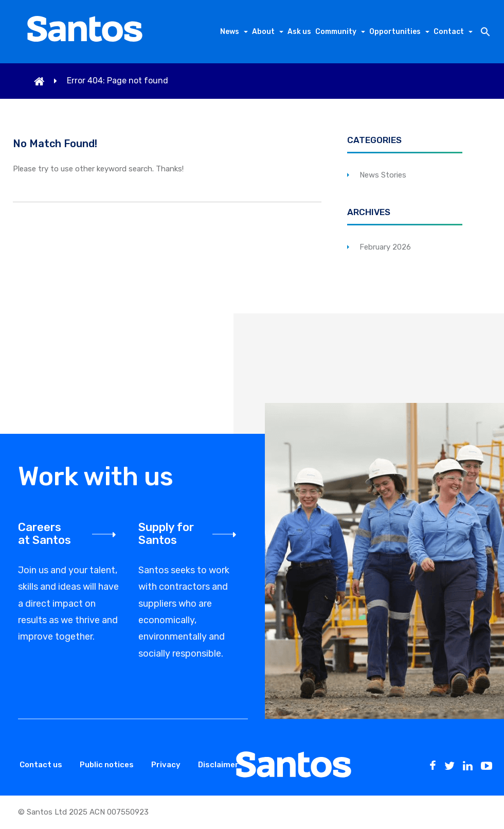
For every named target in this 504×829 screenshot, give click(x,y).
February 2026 (385, 247)
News (230, 32)
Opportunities (395, 32)
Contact (449, 32)
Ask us (299, 32)
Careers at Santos (44, 534)
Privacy (166, 765)
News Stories (383, 175)
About (263, 32)
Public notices (107, 765)
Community (336, 32)
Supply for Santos (166, 534)
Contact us (41, 765)
